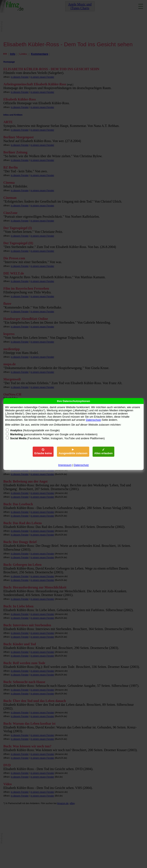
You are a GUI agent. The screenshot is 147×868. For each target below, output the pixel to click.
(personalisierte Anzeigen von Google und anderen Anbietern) (54, 434)
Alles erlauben (103, 452)
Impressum (65, 465)
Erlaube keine (43, 452)
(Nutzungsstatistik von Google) (35, 430)
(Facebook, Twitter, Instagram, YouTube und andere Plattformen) (57, 438)
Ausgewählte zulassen (73, 452)
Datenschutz (93, 420)
